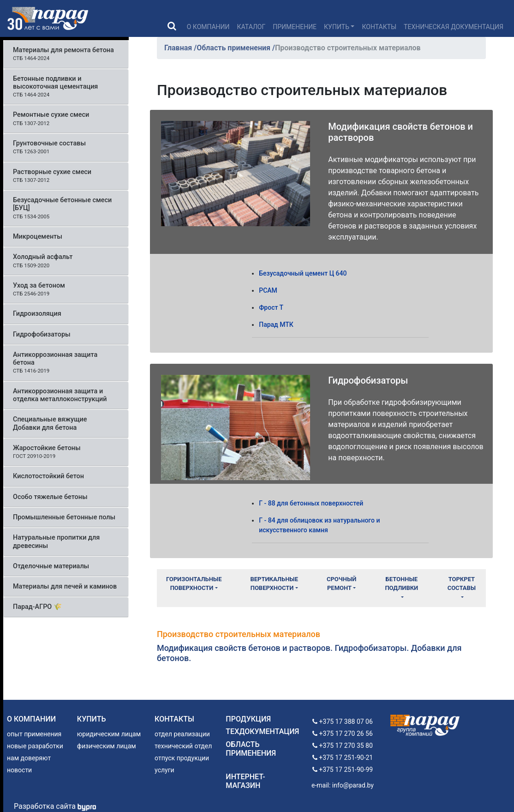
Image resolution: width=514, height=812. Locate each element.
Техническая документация (454, 27)
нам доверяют (29, 758)
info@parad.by (353, 785)
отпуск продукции (182, 758)
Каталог (251, 27)
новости (19, 770)
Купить (337, 27)
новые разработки (35, 746)
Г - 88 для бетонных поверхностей (311, 503)
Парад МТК (276, 325)
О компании (208, 27)
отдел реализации (182, 734)
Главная (179, 48)
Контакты (379, 27)
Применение (295, 27)
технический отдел (183, 746)
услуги (164, 770)
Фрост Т (271, 307)
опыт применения (34, 734)
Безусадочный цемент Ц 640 (303, 273)
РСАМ (268, 290)
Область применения (234, 48)
